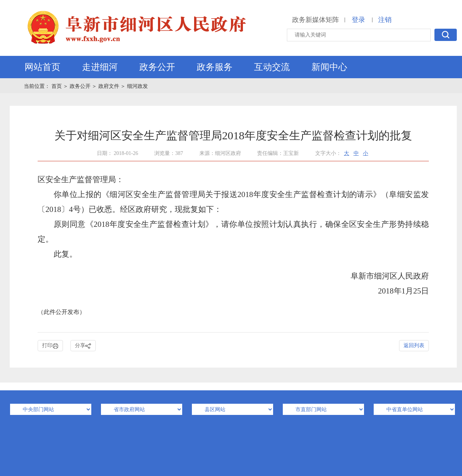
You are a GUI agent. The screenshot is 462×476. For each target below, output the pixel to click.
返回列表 (414, 345)
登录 (358, 20)
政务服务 (215, 67)
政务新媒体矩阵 (316, 20)
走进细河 (100, 67)
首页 (57, 86)
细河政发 (137, 86)
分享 (83, 346)
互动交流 (272, 67)
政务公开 (157, 67)
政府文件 (109, 86)
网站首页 (42, 67)
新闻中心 (329, 67)
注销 (385, 20)
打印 (50, 346)
